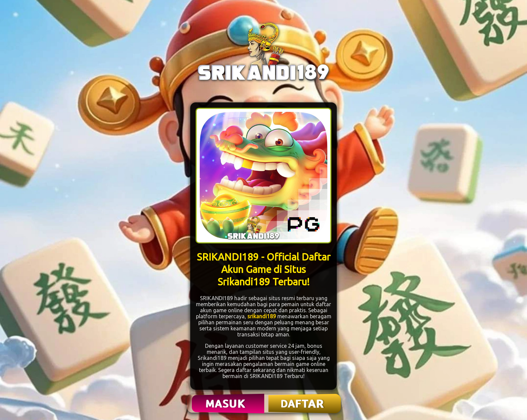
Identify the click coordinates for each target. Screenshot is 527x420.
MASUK (226, 404)
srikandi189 (262, 316)
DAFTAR (303, 404)
